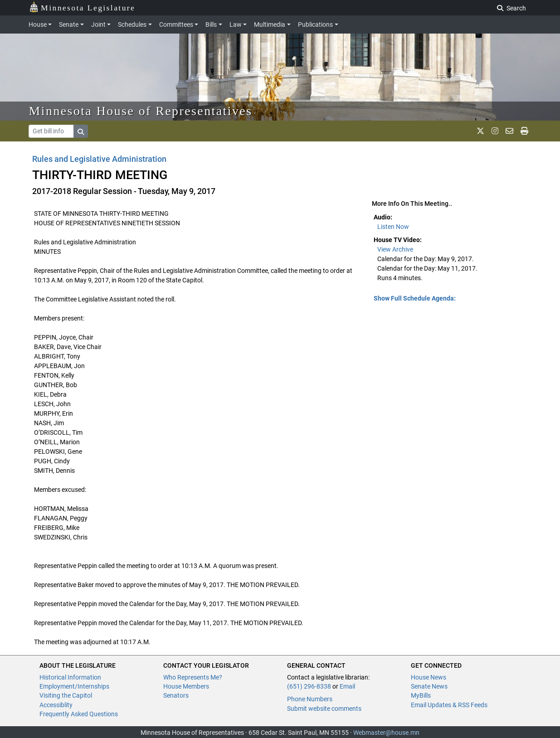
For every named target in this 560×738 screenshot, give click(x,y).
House (38, 24)
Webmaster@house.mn (386, 733)
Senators (176, 695)
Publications (315, 24)
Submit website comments (324, 709)
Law (236, 24)
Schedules (132, 24)
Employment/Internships (74, 686)
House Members (186, 686)
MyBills (421, 695)
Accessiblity (56, 705)
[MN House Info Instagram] (495, 131)
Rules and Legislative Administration (100, 159)
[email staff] (509, 131)
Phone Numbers (310, 699)
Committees (176, 24)
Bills (211, 24)
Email (347, 686)
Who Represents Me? (193, 677)
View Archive (395, 249)
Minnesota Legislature (82, 7)
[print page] (524, 131)
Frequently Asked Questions (79, 714)
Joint (98, 24)
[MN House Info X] (480, 131)
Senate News (429, 686)
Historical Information (70, 677)
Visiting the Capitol (66, 695)
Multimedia (270, 24)
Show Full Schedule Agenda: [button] (415, 298)
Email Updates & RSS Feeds (449, 705)
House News (429, 677)
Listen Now (393, 227)
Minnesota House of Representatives (141, 111)
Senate (69, 24)
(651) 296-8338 (309, 686)
